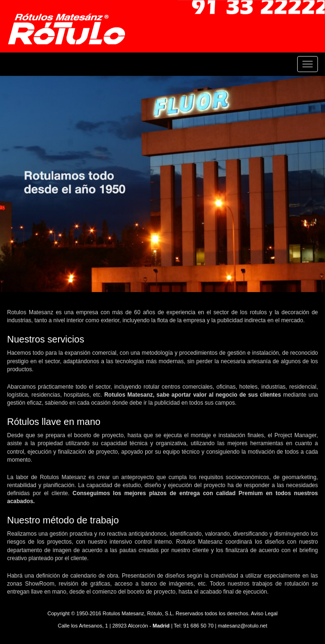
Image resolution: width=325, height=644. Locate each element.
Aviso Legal (264, 613)
